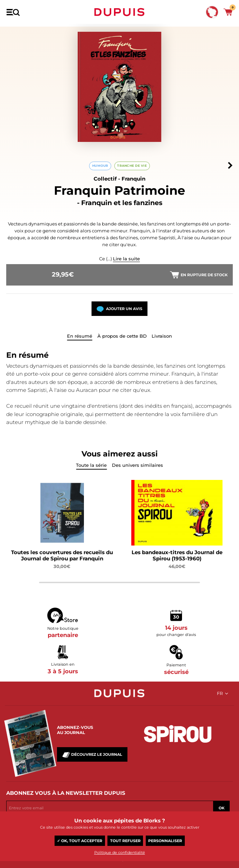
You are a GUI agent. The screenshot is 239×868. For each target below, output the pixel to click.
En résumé (80, 336)
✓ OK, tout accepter (80, 841)
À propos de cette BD (122, 336)
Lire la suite (126, 259)
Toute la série (91, 465)
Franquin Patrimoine (119, 190)
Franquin (133, 179)
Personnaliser (165, 841)
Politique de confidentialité (120, 852)
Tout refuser (125, 841)
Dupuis (119, 12)
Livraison (162, 336)
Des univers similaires (137, 465)
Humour (100, 166)
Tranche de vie (132, 166)
